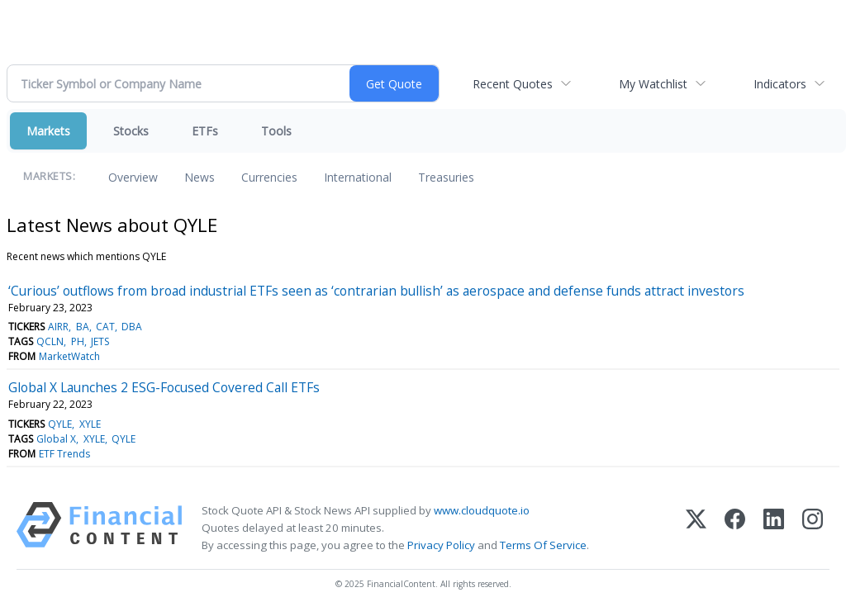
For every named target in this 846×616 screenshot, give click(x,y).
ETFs (205, 131)
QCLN (50, 341)
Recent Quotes (513, 84)
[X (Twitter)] (696, 528)
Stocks (131, 131)
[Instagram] (813, 528)
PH (78, 341)
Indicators (780, 84)
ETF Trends (64, 454)
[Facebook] (735, 528)
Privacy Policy (441, 545)
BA (83, 327)
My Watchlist (653, 84)
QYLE (60, 424)
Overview (133, 177)
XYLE (90, 424)
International (358, 177)
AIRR (58, 327)
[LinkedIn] (774, 528)
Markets (48, 131)
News (200, 177)
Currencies (269, 177)
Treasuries (446, 177)
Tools (276, 131)
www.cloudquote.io (482, 510)
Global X (56, 439)
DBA (132, 327)
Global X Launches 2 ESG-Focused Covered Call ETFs (164, 387)
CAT (105, 327)
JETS (100, 341)
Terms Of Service (543, 545)
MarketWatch (69, 356)
